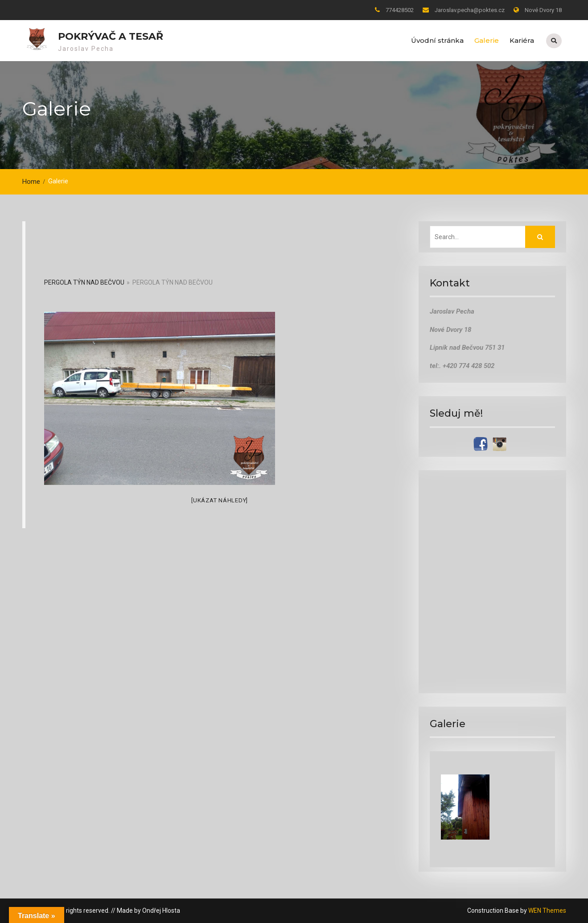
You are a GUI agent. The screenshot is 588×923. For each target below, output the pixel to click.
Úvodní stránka (437, 40)
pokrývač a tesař (111, 36)
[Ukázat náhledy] (220, 500)
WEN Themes (547, 911)
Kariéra (522, 40)
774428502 (400, 10)
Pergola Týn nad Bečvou (84, 282)
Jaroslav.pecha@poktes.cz (470, 10)
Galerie (487, 40)
